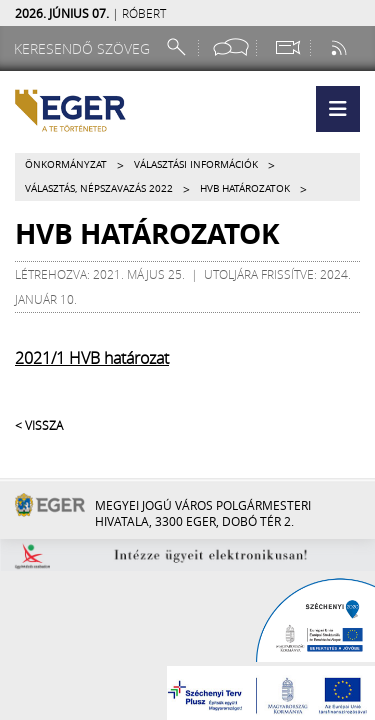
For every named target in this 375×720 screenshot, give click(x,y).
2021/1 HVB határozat (92, 358)
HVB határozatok (245, 188)
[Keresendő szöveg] (85, 48)
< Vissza (39, 425)
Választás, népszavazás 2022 (99, 188)
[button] (338, 109)
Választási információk (196, 164)
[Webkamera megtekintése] (287, 47)
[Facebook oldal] (231, 47)
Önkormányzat (66, 164)
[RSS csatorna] (341, 47)
